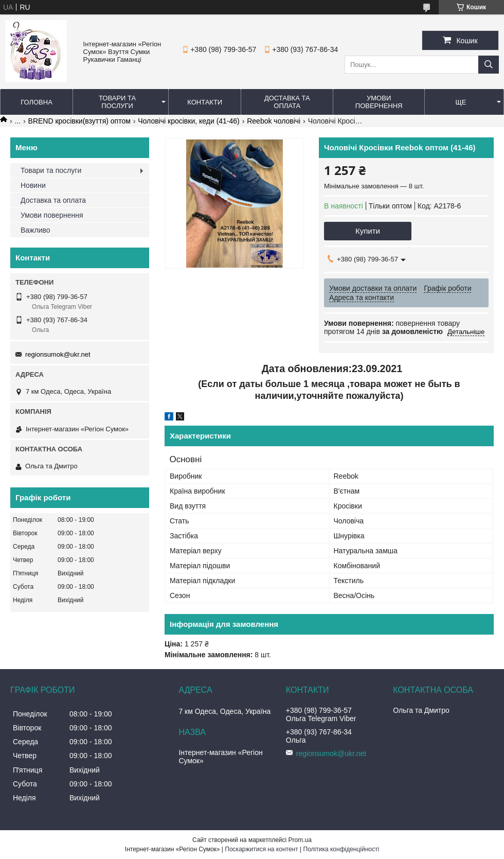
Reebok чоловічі (274, 121)
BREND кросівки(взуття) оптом (79, 121)
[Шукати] (489, 65)
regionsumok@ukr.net (58, 354)
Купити (368, 231)
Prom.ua (300, 840)
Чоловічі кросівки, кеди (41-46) (189, 121)
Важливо (35, 230)
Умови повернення (379, 102)
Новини (33, 185)
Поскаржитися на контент (261, 849)
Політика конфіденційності (341, 849)
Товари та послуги (117, 102)
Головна (37, 102)
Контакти (205, 102)
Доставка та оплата (287, 102)
